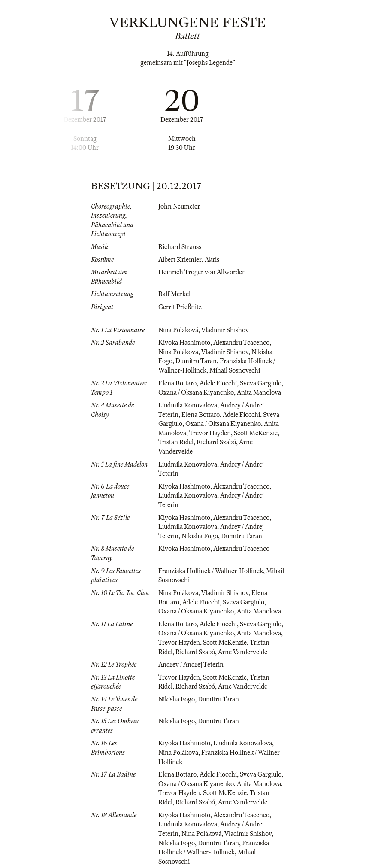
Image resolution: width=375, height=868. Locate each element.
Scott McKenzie (256, 433)
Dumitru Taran (196, 361)
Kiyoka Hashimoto (184, 343)
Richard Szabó (216, 442)
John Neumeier (179, 206)
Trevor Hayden (210, 433)
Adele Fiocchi (218, 383)
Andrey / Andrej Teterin (191, 665)
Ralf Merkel (174, 294)
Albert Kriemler (180, 260)
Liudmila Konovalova (188, 405)
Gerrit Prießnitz (180, 307)
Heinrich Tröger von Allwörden (202, 272)
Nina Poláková (178, 330)
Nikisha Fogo (200, 536)
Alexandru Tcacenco (241, 343)
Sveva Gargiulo (261, 383)
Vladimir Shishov (225, 330)
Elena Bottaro (177, 383)
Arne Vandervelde (243, 652)
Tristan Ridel (176, 442)
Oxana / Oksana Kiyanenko (196, 392)
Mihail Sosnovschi (235, 370)
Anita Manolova (259, 392)
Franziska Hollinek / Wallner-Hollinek (211, 571)
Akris (212, 260)
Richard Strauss (180, 247)
